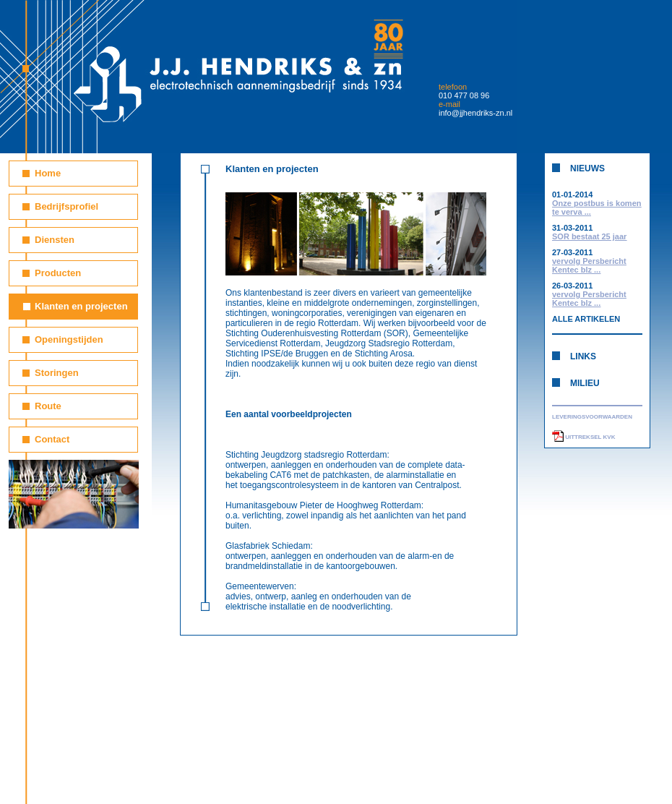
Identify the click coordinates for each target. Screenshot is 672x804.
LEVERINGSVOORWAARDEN (592, 417)
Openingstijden (69, 339)
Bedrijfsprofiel (66, 206)
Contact (52, 439)
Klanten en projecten (81, 306)
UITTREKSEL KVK (583, 437)
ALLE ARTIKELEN (586, 319)
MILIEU (585, 383)
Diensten (55, 240)
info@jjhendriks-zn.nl (475, 113)
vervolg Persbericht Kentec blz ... (589, 265)
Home (48, 173)
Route (48, 406)
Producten (58, 273)
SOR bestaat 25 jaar (589, 236)
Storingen (57, 373)
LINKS (583, 356)
